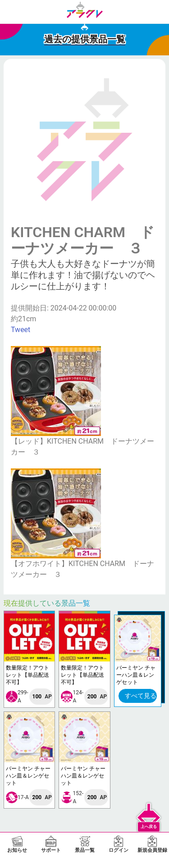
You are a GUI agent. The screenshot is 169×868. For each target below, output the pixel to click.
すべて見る (141, 696)
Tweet (21, 330)
